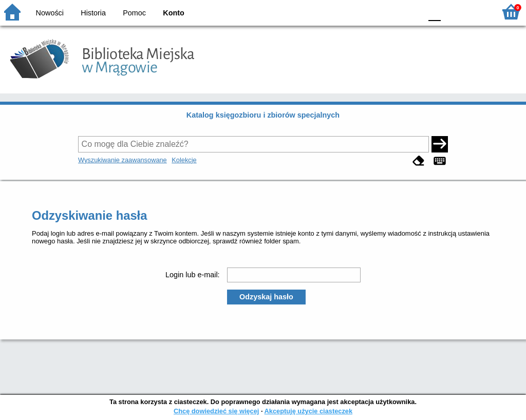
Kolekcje (184, 160)
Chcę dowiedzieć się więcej (216, 411)
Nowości (50, 13)
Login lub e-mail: (193, 275)
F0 (434, 12)
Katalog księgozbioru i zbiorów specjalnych (263, 115)
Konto (174, 13)
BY (411, 12)
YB (390, 12)
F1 (452, 12)
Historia (93, 13)
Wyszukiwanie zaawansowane (123, 160)
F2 (476, 12)
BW (369, 12)
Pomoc (134, 13)
